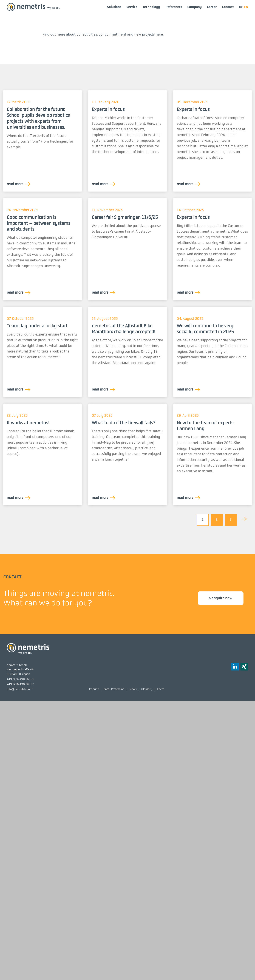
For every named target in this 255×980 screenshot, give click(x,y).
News (133, 968)
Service (132, 7)
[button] (244, 946)
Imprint (94, 968)
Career (212, 7)
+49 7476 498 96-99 (20, 963)
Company (195, 7)
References (174, 7)
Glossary (147, 968)
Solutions (114, 7)
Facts (161, 968)
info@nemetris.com (20, 968)
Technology (151, 7)
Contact (228, 7)
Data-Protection (114, 968)
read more (15, 318)
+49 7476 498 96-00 (20, 958)
